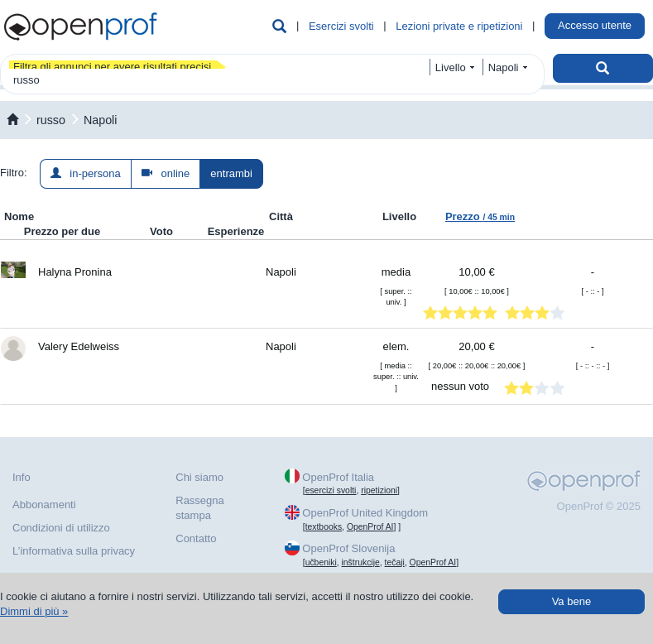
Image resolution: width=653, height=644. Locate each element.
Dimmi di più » (34, 611)
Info (22, 477)
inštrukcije (361, 562)
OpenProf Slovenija (348, 548)
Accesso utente (595, 25)
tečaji (395, 562)
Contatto (196, 538)
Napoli (101, 120)
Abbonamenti (44, 505)
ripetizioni (379, 490)
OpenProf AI (370, 527)
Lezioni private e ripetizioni (459, 26)
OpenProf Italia (338, 477)
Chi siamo (199, 477)
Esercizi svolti (341, 26)
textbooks (324, 527)
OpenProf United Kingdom (365, 513)
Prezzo (480, 216)
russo (51, 120)
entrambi (231, 173)
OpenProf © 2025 (599, 506)
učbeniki (321, 562)
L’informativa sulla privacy (74, 551)
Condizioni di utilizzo (61, 528)
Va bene (571, 601)
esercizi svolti (331, 490)
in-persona (86, 173)
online (166, 173)
